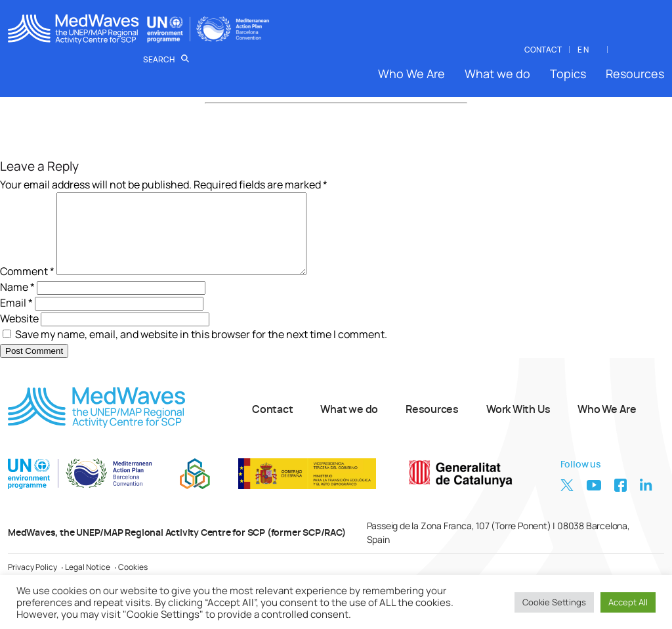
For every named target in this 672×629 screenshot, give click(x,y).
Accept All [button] (628, 602)
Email (16, 318)
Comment (27, 287)
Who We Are (411, 74)
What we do (497, 74)
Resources (635, 74)
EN (583, 50)
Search (166, 60)
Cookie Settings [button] (554, 602)
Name (17, 303)
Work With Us (518, 425)
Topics (568, 74)
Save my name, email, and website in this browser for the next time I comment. (201, 350)
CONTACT (543, 50)
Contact (272, 425)
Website (19, 334)
